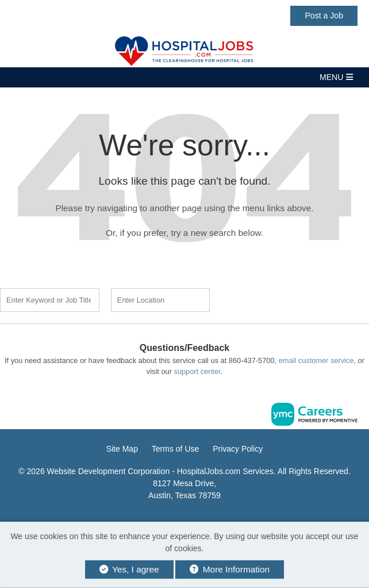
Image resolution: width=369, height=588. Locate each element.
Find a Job (277, 299)
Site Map (122, 449)
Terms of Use (175, 449)
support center (197, 371)
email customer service (316, 360)
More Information (230, 569)
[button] (184, 77)
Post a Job (324, 16)
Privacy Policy (238, 449)
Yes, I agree (129, 569)
